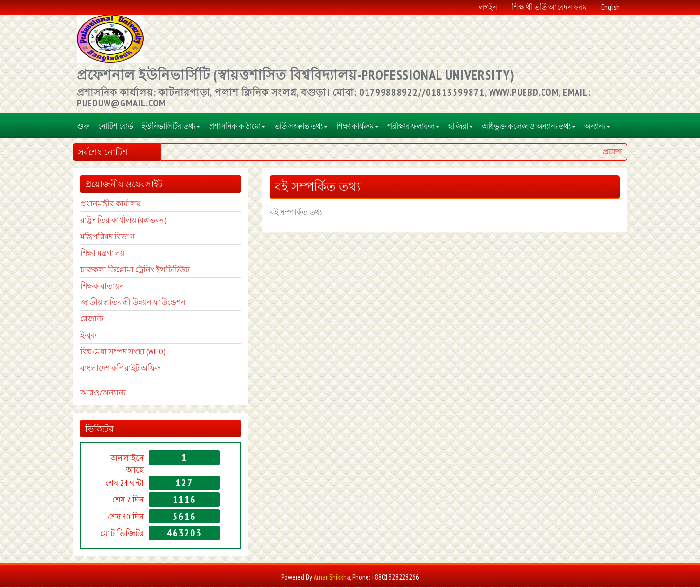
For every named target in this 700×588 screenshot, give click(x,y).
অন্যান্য (597, 127)
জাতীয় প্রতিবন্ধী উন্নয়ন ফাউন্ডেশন (133, 303)
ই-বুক (88, 336)
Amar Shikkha (332, 578)
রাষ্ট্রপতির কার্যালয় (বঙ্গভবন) (123, 221)
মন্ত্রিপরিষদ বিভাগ (107, 237)
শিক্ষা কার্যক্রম (358, 127)
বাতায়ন (112, 286)
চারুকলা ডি (98, 270)
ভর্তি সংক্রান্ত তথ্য (301, 127)
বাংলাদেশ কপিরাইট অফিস (121, 368)
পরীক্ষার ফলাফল (413, 127)
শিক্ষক (89, 286)
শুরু (83, 127)
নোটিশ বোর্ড (116, 127)
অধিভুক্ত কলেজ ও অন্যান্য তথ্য (529, 127)
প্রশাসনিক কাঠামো (237, 127)
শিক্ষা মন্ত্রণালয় (102, 253)
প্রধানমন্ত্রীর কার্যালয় (110, 204)
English (611, 7)
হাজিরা (461, 127)
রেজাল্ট (92, 319)
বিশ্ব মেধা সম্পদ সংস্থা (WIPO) (123, 352)
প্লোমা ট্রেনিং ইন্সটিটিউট (153, 270)
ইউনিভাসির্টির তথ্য (171, 127)
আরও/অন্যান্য (103, 393)
